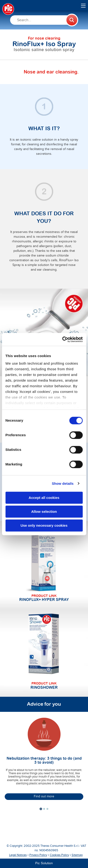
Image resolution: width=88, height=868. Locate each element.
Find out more (44, 796)
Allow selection (44, 511)
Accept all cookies (44, 498)
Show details (63, 483)
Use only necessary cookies (44, 525)
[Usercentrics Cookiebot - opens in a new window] (63, 339)
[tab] (41, 809)
